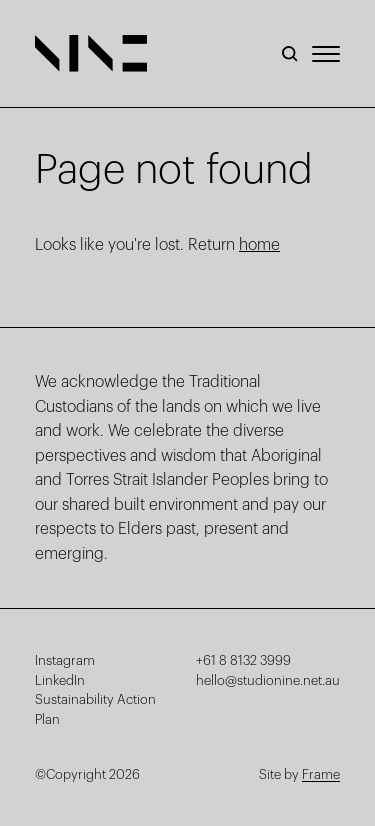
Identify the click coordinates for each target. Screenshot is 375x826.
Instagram (65, 660)
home (259, 245)
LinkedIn (60, 680)
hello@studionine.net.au (268, 680)
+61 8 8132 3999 (243, 660)
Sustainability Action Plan (95, 709)
